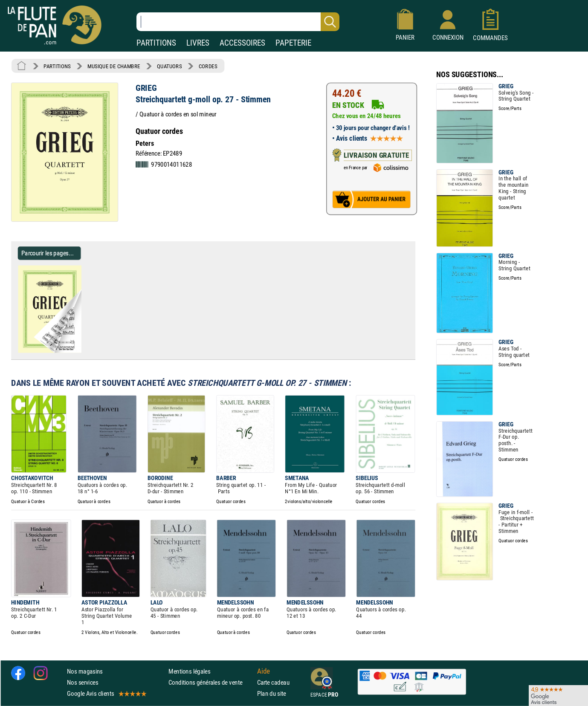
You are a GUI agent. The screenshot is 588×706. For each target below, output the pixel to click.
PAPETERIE (293, 43)
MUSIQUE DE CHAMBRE (114, 66)
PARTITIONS (156, 43)
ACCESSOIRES (242, 43)
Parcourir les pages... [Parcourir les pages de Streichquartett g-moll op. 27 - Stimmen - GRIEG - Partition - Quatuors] (48, 253)
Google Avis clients (106, 693)
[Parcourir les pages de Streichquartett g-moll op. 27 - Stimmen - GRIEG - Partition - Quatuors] (85, 351)
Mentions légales (189, 671)
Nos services (83, 682)
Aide (264, 671)
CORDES (208, 66)
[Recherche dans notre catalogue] (238, 22)
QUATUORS (169, 66)
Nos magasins (85, 671)
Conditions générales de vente (211, 682)
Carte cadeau (273, 682)
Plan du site (272, 693)
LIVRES (198, 43)
